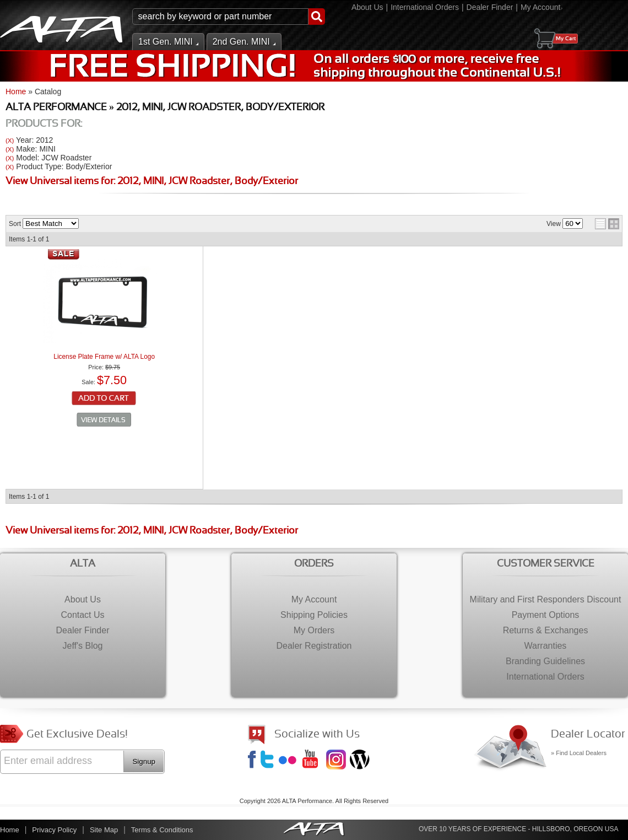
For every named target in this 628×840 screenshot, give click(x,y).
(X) (10, 140)
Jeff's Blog (361, 761)
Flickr (290, 761)
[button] (229, 17)
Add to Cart (104, 399)
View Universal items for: (152, 182)
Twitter (269, 761)
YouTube (313, 761)
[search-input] (220, 17)
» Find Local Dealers (579, 753)
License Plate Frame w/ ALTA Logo (104, 357)
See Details (104, 420)
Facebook (253, 761)
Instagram (337, 761)
